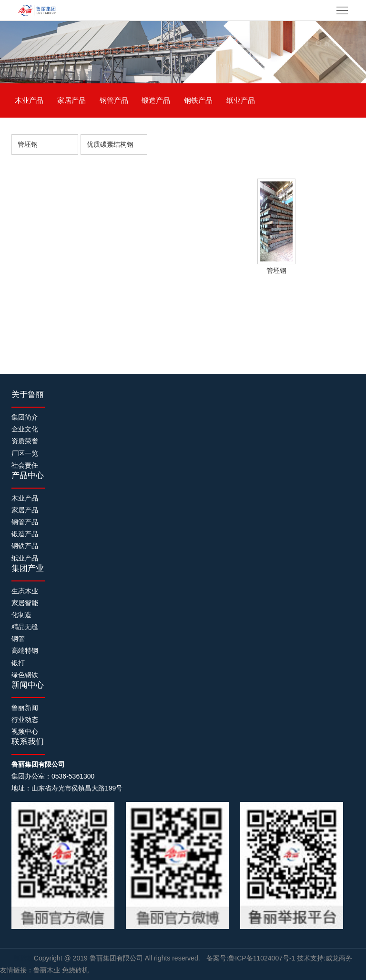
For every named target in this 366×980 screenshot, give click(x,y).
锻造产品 (156, 100)
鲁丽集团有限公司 (117, 958)
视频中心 (25, 731)
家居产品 (71, 100)
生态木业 (25, 591)
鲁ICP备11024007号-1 (262, 958)
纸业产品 (241, 100)
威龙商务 (339, 958)
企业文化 (25, 429)
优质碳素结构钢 (110, 144)
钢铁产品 (198, 100)
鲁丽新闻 (25, 708)
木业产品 (29, 100)
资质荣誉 (25, 441)
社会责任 (25, 465)
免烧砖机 (75, 970)
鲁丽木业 (47, 970)
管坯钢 (28, 144)
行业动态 (25, 720)
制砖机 (24, 958)
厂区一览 (25, 453)
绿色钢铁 (25, 675)
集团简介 (25, 417)
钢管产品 (114, 100)
